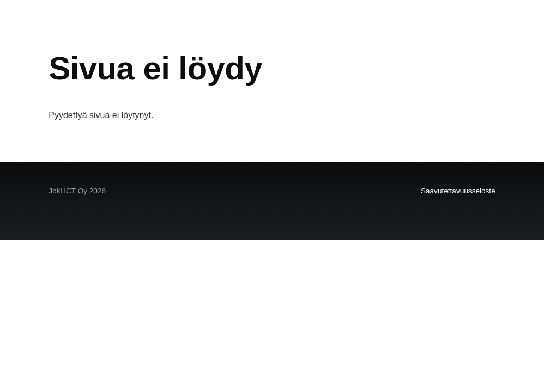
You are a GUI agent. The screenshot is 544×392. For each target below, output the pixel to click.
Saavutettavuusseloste (458, 191)
